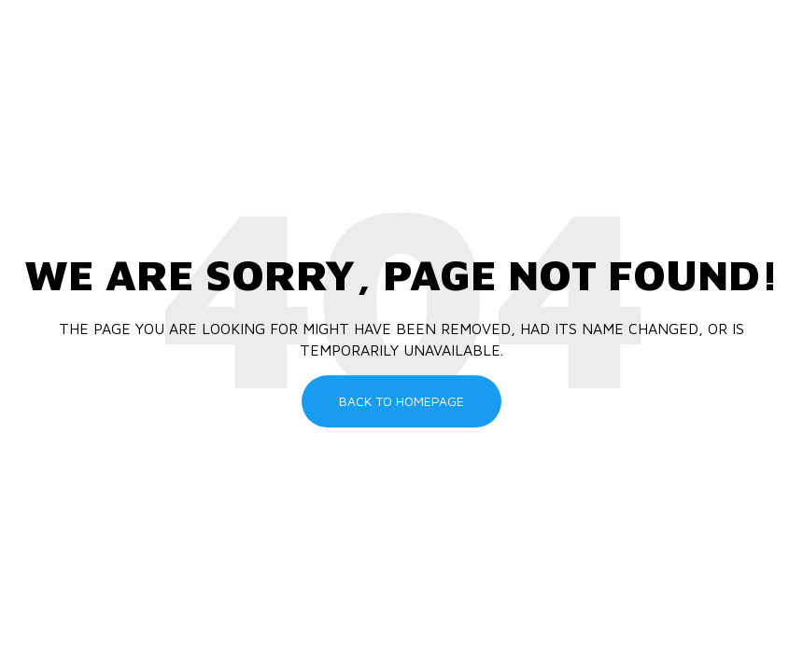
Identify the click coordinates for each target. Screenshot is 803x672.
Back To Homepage (401, 401)
